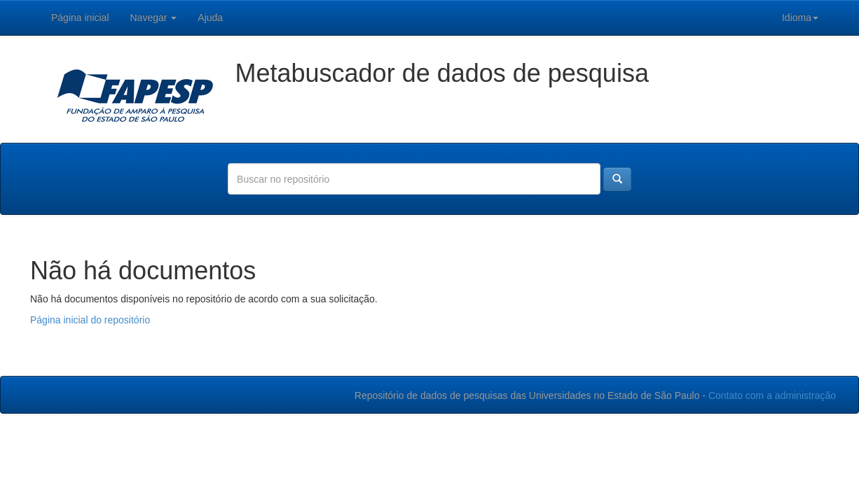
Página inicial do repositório (90, 320)
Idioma (800, 17)
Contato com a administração (772, 395)
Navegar (154, 17)
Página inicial (80, 17)
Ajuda (210, 17)
